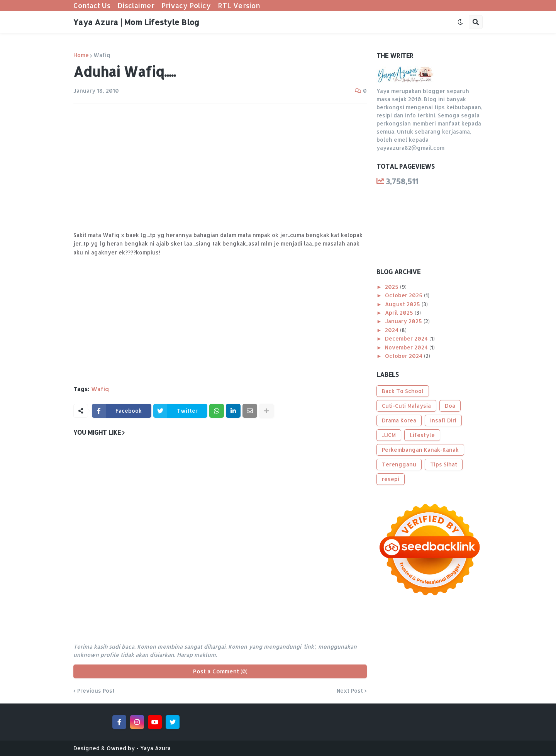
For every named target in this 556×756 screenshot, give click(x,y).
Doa (450, 406)
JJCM (389, 435)
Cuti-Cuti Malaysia (406, 406)
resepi (391, 479)
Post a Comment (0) (220, 671)
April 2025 (400, 313)
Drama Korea (399, 420)
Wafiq (102, 55)
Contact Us (92, 5)
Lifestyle (422, 435)
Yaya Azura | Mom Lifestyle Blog (136, 22)
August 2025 (403, 304)
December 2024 (407, 338)
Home (81, 55)
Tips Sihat (444, 464)
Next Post (350, 691)
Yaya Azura (155, 748)
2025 (392, 287)
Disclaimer (136, 5)
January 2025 (404, 321)
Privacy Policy (186, 5)
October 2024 (404, 356)
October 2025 (404, 295)
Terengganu (399, 464)
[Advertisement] (220, 167)
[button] (460, 22)
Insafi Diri (443, 420)
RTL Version (239, 5)
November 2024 (407, 347)
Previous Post (96, 691)
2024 (392, 330)
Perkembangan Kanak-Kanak (420, 450)
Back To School (403, 391)
